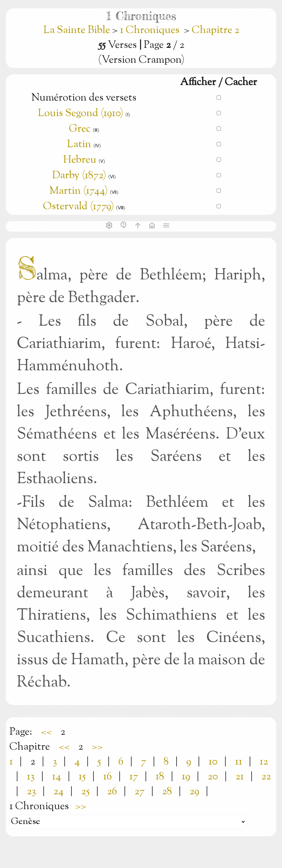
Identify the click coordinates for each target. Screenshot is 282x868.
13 (31, 777)
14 (57, 777)
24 (59, 792)
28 (167, 792)
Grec (80, 129)
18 (160, 777)
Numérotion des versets (84, 98)
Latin (79, 145)
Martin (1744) (79, 191)
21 (240, 777)
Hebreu (80, 160)
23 (31, 792)
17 (134, 777)
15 (82, 777)
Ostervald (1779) (78, 207)
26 (112, 792)
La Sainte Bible (78, 30)
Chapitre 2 (216, 30)
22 (266, 777)
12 (264, 762)
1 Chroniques (150, 30)
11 (239, 762)
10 (213, 762)
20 (213, 777)
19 (186, 777)
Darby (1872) (79, 176)
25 (85, 792)
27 (140, 792)
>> (97, 747)
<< (46, 732)
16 (108, 777)
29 (194, 792)
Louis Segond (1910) (81, 114)
